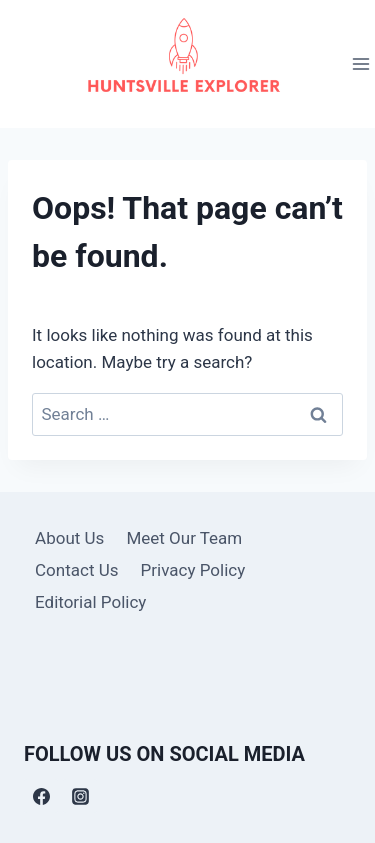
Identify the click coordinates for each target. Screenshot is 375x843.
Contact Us (76, 570)
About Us (69, 538)
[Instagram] (80, 796)
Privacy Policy (193, 570)
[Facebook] (41, 796)
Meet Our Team (184, 538)
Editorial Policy (90, 602)
